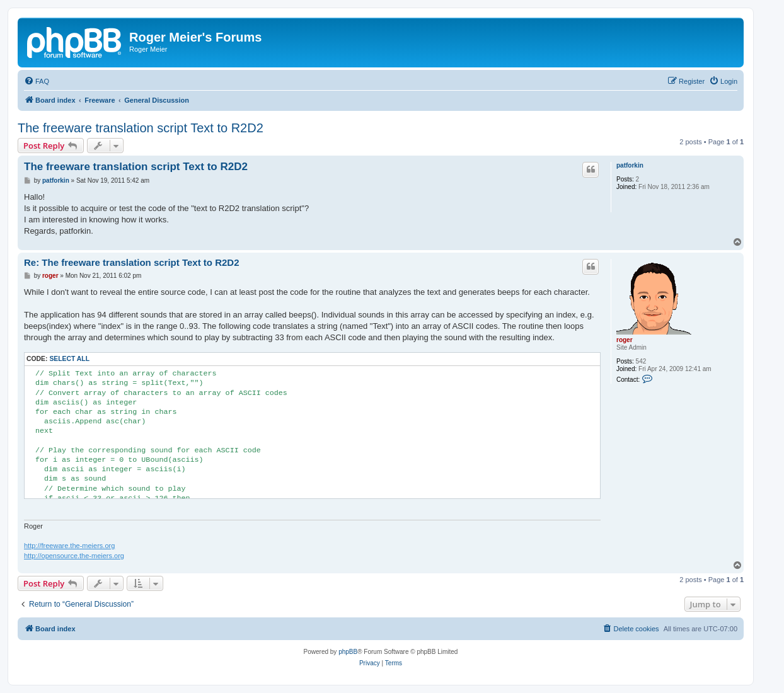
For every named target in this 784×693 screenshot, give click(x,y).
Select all (69, 359)
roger (625, 340)
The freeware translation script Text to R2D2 (141, 128)
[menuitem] (37, 81)
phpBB (348, 652)
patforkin (630, 165)
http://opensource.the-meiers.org (74, 556)
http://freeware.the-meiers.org (69, 546)
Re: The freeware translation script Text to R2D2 (131, 262)
